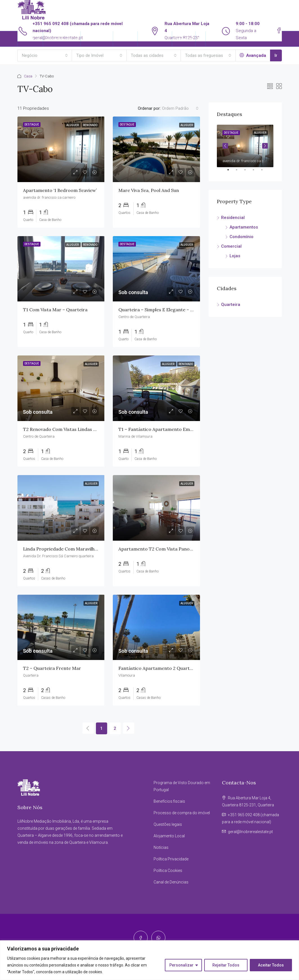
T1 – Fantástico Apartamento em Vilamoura (166, 429)
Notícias (161, 847)
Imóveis (27, 39)
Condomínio (241, 237)
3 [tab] (248, 172)
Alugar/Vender (59, 39)
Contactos (184, 39)
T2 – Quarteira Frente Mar (52, 668)
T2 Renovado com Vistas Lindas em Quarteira (73, 429)
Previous (225, 146)
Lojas (235, 256)
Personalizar (181, 965)
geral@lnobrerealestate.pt (250, 832)
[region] (149, 960)
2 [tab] (239, 172)
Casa (28, 76)
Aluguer (73, 125)
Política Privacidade (171, 859)
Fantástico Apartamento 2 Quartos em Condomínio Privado (183, 668)
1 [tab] (231, 172)
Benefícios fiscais (169, 801)
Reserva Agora (97, 39)
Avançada (253, 55)
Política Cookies (168, 871)
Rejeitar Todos (226, 965)
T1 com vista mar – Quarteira (55, 310)
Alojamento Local (169, 836)
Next (265, 146)
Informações (152, 39)
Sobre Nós (125, 39)
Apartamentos (244, 227)
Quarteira (231, 305)
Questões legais (168, 824)
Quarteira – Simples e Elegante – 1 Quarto (164, 310)
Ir (276, 55)
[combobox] (45, 55)
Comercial (231, 246)
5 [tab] (265, 172)
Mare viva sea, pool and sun (149, 190)
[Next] (129, 728)
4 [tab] (256, 172)
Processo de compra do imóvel (182, 813)
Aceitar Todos (271, 965)
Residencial (233, 218)
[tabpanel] (245, 146)
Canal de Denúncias (171, 882)
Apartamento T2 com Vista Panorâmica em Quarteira (177, 549)
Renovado (90, 125)
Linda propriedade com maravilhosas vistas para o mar (84, 549)
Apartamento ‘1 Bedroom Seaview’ (60, 190)
